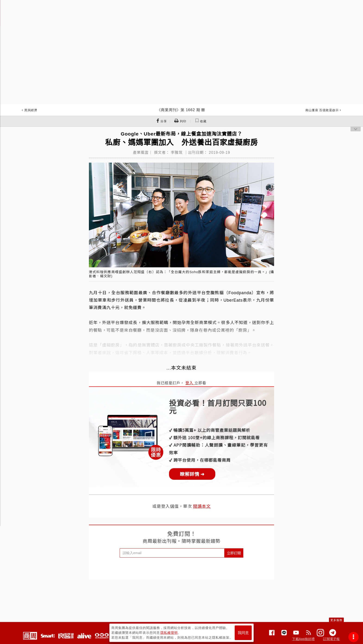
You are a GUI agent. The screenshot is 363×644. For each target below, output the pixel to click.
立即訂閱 (234, 553)
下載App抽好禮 (303, 639)
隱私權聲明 (169, 633)
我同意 (243, 633)
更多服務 (336, 620)
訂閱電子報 (331, 639)
